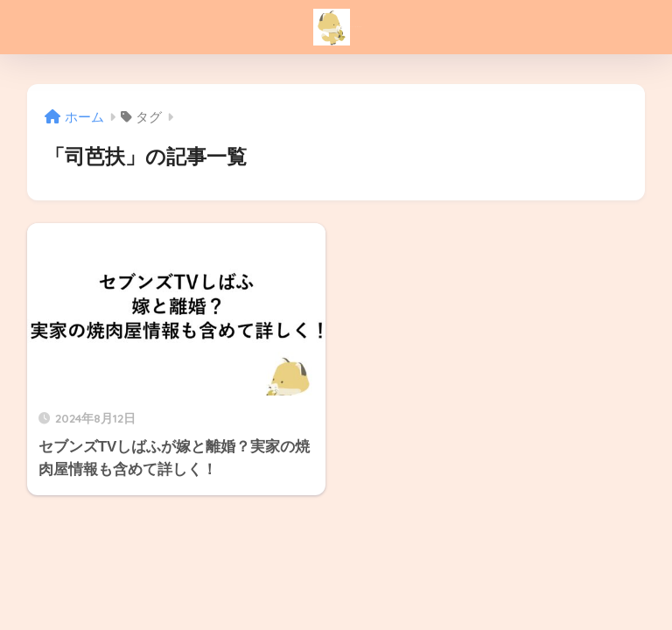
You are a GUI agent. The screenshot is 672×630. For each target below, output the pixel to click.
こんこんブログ (338, 27)
